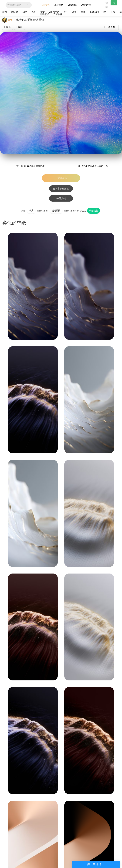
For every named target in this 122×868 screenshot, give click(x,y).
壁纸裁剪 (94, 211)
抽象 (83, 12)
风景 (34, 12)
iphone (15, 12)
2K (105, 12)
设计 (66, 12)
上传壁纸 (59, 5)
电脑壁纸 (44, 14)
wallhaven (86, 5)
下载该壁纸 (61, 178)
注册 (114, 3)
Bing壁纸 (72, 5)
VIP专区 (45, 5)
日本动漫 (95, 12)
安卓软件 (58, 14)
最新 (5, 12)
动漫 (75, 12)
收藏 (19, 27)
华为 (31, 210)
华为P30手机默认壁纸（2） (96, 166)
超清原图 (56, 210)
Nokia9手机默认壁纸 (34, 166)
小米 (113, 12)
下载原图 (110, 27)
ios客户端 (61, 198)
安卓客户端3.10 (61, 189)
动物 (25, 12)
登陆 (107, 5)
